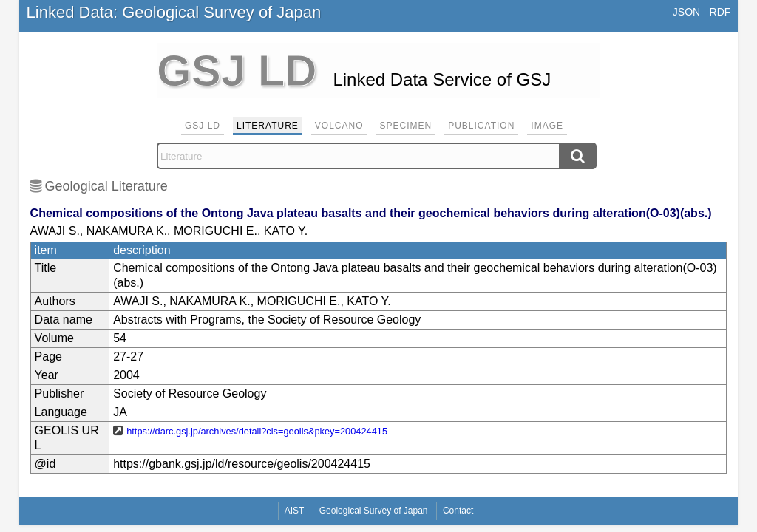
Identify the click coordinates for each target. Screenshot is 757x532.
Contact (458, 511)
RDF (720, 12)
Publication (481, 126)
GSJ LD (203, 126)
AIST (295, 511)
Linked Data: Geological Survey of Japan (174, 12)
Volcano (339, 126)
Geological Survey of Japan (374, 511)
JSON (686, 12)
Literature (268, 126)
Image (547, 126)
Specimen (406, 126)
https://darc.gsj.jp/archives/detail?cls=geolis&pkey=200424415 (257, 431)
